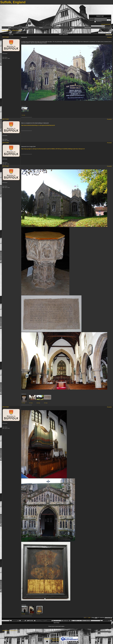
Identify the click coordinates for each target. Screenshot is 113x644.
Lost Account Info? (106, 24)
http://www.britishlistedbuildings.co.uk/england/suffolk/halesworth (38, 125)
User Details (56, 28)
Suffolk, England (6, 30)
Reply (109, 33)
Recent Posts (88, 28)
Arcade (103, 28)
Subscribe (108, 630)
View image (23, 115)
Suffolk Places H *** (17, 30)
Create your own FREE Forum (52, 639)
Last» (90, 618)
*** (111, 619)
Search (41, 28)
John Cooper (6, 37)
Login (109, 20)
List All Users (25, 28)
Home (10, 28)
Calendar (72, 28)
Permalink (109, 37)
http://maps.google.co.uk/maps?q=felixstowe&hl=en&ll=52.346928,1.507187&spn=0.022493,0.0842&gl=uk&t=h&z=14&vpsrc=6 (53, 149)
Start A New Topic (103, 33)
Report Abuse (56, 640)
